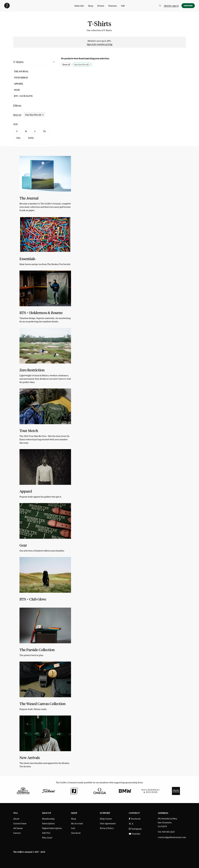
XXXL (31, 138)
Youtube (135, 834)
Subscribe (188, 6)
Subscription (48, 823)
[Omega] (99, 790)
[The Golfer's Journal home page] (7, 7)
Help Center (106, 819)
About (16, 819)
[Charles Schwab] (176, 790)
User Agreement (108, 823)
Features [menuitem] (113, 6)
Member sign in (171, 6)
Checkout (76, 833)
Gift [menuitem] (123, 6)
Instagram (135, 829)
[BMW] (125, 790)
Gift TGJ (46, 833)
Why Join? (47, 837)
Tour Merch (21, 78)
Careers (17, 833)
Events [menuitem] (101, 6)
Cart (73, 828)
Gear (17, 90)
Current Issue (20, 823)
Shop (74, 819)
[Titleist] (49, 790)
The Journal (21, 71)
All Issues (18, 828)
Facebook (135, 819)
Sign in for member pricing (100, 44)
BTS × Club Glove (23, 96)
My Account (77, 823)
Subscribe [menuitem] (79, 6)
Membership (48, 819)
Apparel (19, 84)
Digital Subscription (52, 828)
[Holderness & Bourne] (150, 790)
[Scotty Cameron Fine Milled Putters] (23, 790)
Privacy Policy (107, 828)
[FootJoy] (74, 790)
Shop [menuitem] (91, 6)
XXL (18, 138)
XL (45, 131)
